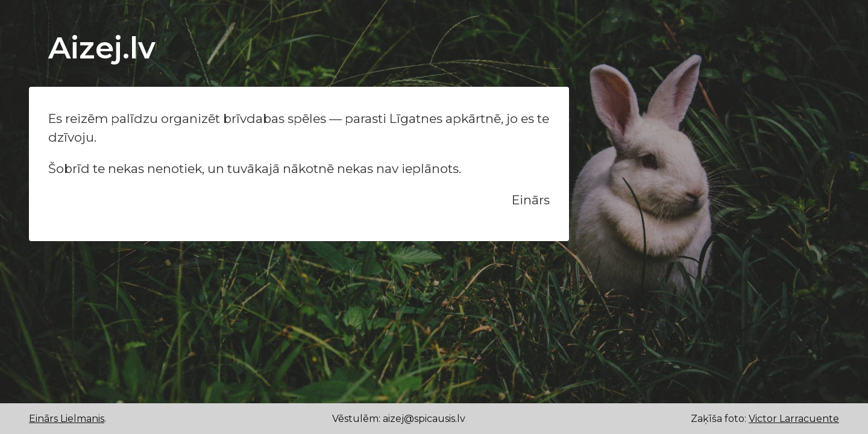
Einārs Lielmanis (67, 419)
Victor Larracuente (794, 419)
